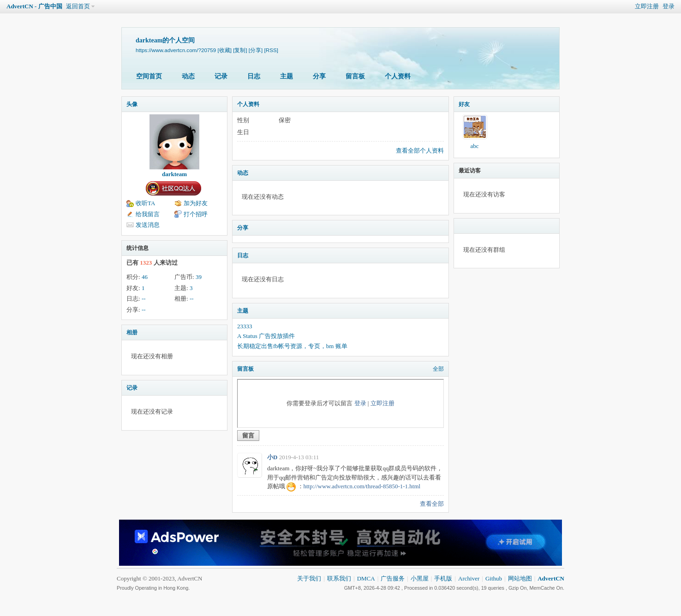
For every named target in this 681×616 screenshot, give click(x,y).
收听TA (145, 203)
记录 (221, 76)
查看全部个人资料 (420, 151)
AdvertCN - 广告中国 (34, 6)
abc (474, 146)
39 (199, 277)
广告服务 (393, 578)
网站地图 (520, 578)
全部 (438, 369)
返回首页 (78, 6)
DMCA (366, 578)
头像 (132, 104)
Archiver (469, 578)
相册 (132, 332)
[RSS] (271, 50)
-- (144, 299)
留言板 (355, 76)
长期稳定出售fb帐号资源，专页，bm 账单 (292, 346)
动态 (188, 76)
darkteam (174, 174)
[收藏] (224, 50)
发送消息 (148, 225)
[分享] (256, 50)
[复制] (240, 50)
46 (145, 277)
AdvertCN (551, 578)
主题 (287, 76)
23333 (245, 326)
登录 (669, 6)
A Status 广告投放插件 (266, 336)
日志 (254, 76)
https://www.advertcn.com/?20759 (176, 50)
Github (494, 578)
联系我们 (339, 578)
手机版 (443, 578)
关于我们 (309, 578)
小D (272, 457)
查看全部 (432, 504)
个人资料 (398, 76)
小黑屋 (420, 578)
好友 (464, 104)
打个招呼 (196, 214)
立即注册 (647, 6)
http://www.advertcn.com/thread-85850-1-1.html (362, 486)
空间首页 (149, 76)
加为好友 (196, 203)
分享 (319, 76)
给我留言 (148, 214)
